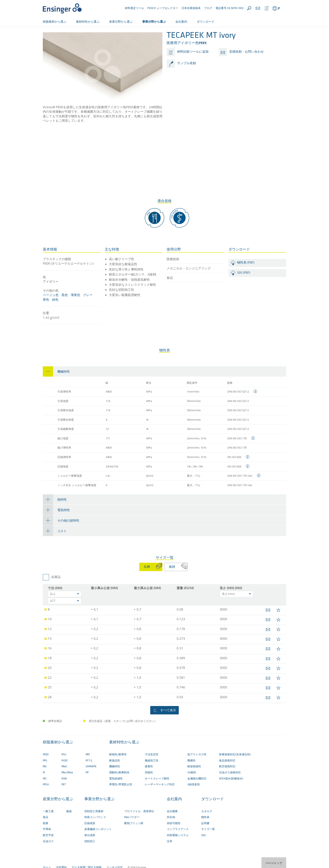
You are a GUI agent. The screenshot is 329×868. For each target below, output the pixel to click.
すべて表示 (168, 724)
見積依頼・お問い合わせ (246, 66)
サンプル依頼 (187, 77)
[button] (164, 385)
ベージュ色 (51, 309)
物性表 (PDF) (246, 277)
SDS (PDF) (244, 287)
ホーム (47, 35)
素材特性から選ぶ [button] (88, 22)
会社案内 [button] (181, 22)
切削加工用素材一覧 (103, 35)
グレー (88, 309)
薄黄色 (75, 309)
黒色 (65, 309)
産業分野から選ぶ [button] (121, 22)
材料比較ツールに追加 (193, 66)
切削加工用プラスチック (71, 35)
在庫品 (56, 591)
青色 (46, 313)
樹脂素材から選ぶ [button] (55, 22)
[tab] (164, 385)
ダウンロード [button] (206, 22)
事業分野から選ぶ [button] (154, 22)
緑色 (55, 313)
